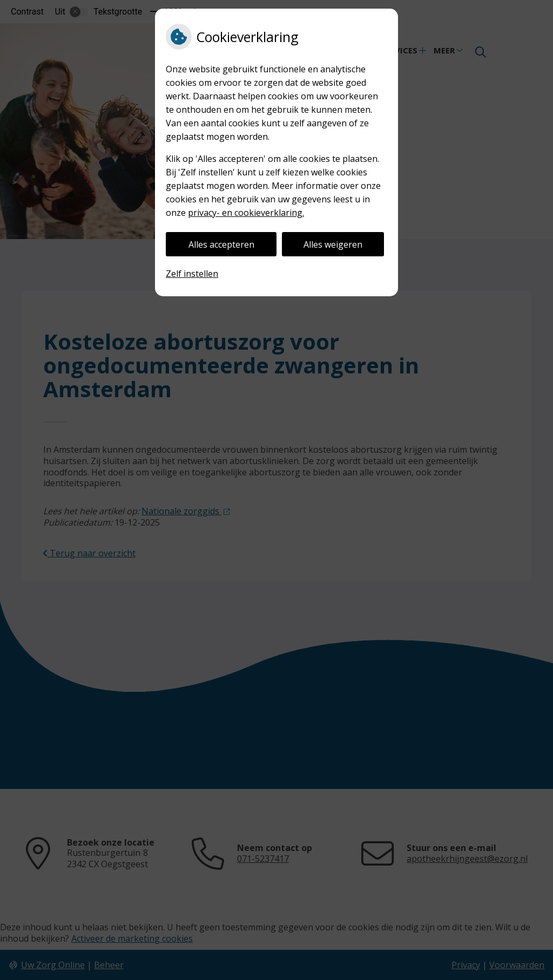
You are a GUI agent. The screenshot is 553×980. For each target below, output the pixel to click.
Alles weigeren (333, 244)
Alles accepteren (221, 244)
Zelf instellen (192, 274)
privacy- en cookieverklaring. (246, 213)
